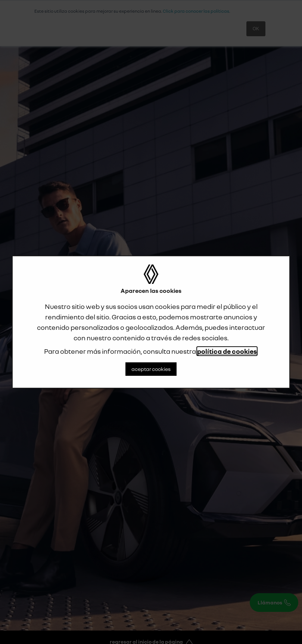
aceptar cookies (151, 369)
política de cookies (227, 351)
